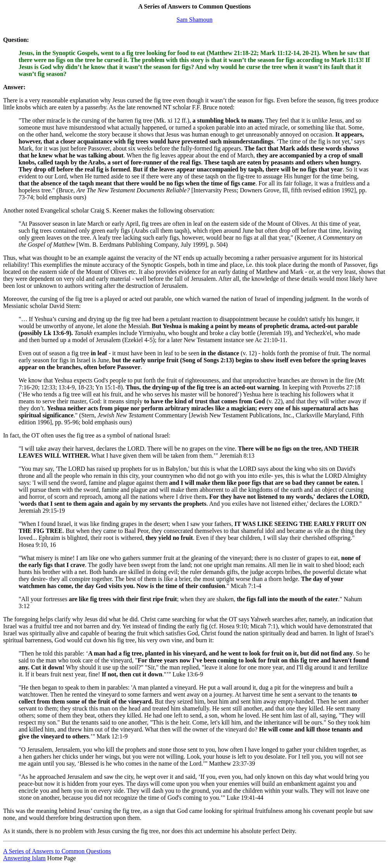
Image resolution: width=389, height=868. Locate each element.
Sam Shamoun (195, 20)
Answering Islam (24, 858)
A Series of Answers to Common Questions (57, 851)
